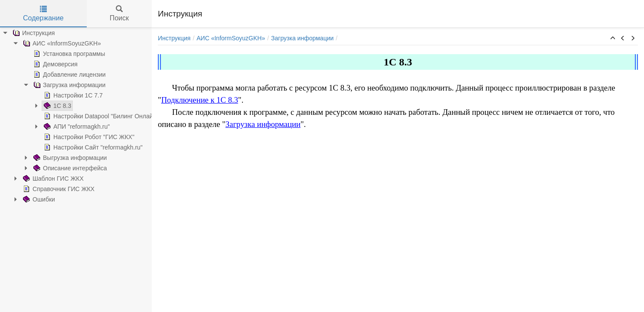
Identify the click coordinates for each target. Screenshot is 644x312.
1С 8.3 (57, 106)
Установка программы (68, 54)
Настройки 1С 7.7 (72, 95)
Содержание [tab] (43, 14)
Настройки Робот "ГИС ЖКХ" (88, 137)
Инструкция (33, 33)
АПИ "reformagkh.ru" (76, 127)
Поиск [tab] (119, 14)
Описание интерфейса (69, 168)
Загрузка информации (69, 85)
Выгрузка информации (69, 158)
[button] (613, 39)
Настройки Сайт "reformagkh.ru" (92, 147)
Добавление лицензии (69, 75)
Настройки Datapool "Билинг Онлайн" (100, 116)
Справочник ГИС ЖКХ (58, 189)
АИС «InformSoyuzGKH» (61, 43)
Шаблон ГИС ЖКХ (52, 179)
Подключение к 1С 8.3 (200, 100)
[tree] (76, 116)
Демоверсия (55, 64)
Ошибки (38, 199)
